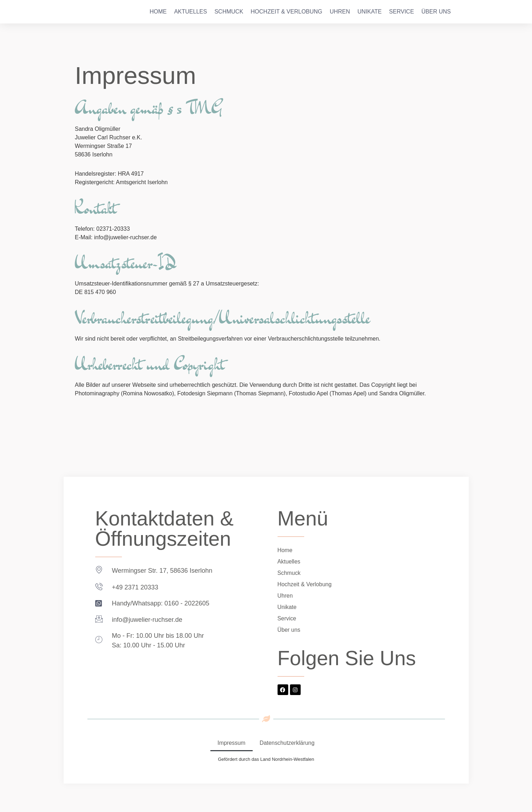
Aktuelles (190, 12)
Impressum (231, 743)
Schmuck (229, 12)
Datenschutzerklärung (287, 743)
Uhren (340, 12)
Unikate (370, 12)
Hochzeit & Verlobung (286, 12)
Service (402, 12)
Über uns (436, 12)
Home (158, 12)
